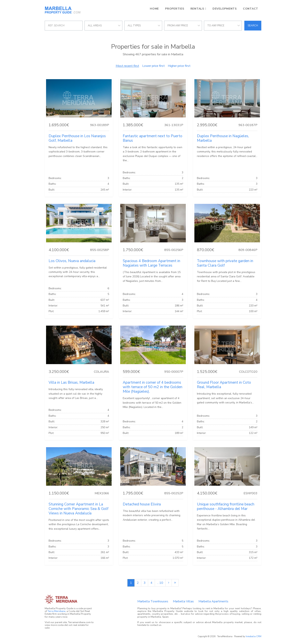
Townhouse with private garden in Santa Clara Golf (225, 263)
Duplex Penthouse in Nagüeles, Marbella (223, 138)
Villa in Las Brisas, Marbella (71, 382)
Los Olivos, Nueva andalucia (72, 261)
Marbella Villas (183, 601)
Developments (225, 9)
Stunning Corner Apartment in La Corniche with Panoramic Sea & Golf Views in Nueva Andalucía (78, 509)
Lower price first (153, 66)
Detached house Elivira (142, 504)
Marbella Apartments (213, 601)
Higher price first (179, 66)
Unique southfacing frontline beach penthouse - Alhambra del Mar (226, 507)
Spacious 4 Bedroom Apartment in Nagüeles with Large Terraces (151, 263)
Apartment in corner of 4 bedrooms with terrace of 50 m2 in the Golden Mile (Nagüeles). (153, 387)
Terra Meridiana (56, 611)
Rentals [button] (197, 9)
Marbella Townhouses (153, 601)
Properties (175, 9)
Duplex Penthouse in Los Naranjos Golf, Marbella (77, 138)
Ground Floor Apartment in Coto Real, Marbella (224, 385)
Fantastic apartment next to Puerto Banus (153, 138)
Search (253, 26)
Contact (251, 9)
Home (154, 9)
